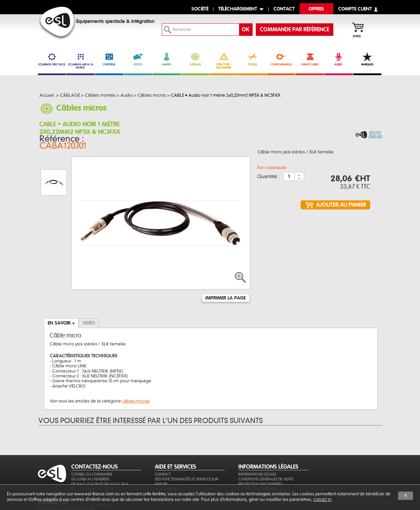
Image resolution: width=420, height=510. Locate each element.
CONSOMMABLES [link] (281, 59)
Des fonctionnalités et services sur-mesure (187, 457)
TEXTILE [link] (252, 59)
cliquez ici (322, 500)
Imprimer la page (225, 264)
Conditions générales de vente (266, 454)
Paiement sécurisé (254, 469)
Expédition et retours (258, 464)
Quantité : (268, 178)
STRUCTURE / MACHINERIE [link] (224, 61)
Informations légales (257, 449)
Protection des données (260, 459)
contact (284, 9)
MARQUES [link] (367, 59)
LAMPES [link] (167, 59)
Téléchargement (238, 9)
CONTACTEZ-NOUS (95, 442)
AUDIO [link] (338, 59)
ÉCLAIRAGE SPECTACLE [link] (52, 59)
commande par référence (295, 30)
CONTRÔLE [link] (109, 59)
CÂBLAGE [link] (195, 59)
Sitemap (162, 469)
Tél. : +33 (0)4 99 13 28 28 (93, 464)
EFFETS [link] (138, 59)
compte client (355, 9)
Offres (316, 9)
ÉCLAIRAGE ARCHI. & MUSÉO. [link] (81, 61)
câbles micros (136, 367)
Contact (163, 449)
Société (200, 9)
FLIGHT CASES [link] (310, 59)
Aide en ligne (166, 464)
